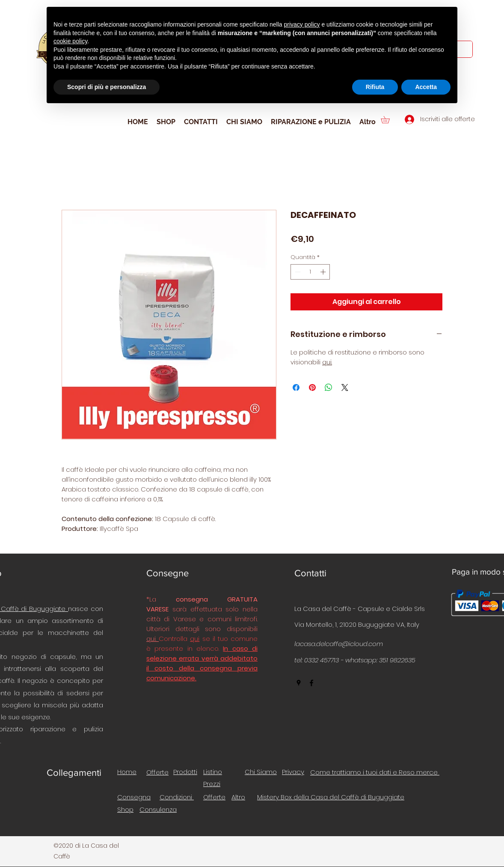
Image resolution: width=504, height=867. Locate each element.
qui (195, 639)
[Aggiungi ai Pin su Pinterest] (312, 387)
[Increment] (324, 272)
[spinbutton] (310, 272)
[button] (389, 120)
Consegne (168, 573)
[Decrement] (297, 272)
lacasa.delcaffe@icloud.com (339, 644)
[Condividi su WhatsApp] (329, 387)
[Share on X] (345, 387)
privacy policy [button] (302, 24)
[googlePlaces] (299, 683)
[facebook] (311, 683)
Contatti (310, 573)
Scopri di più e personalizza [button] (107, 87)
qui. (327, 362)
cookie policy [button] (70, 41)
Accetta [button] (426, 87)
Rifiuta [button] (375, 87)
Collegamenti (74, 773)
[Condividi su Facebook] (296, 387)
